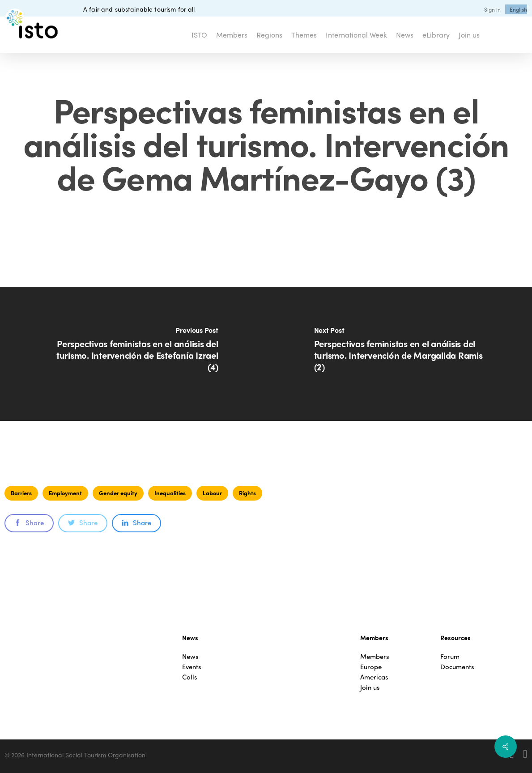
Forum (450, 656)
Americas (374, 677)
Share (29, 522)
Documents (457, 667)
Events (192, 667)
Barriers (21, 493)
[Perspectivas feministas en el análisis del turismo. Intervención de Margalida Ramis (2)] (399, 354)
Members (375, 656)
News (190, 656)
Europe (371, 667)
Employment (65, 493)
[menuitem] (518, 9)
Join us (370, 687)
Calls (190, 677)
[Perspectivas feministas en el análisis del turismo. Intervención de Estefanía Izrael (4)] (133, 354)
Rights (247, 493)
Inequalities (170, 493)
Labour (212, 493)
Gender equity (118, 493)
